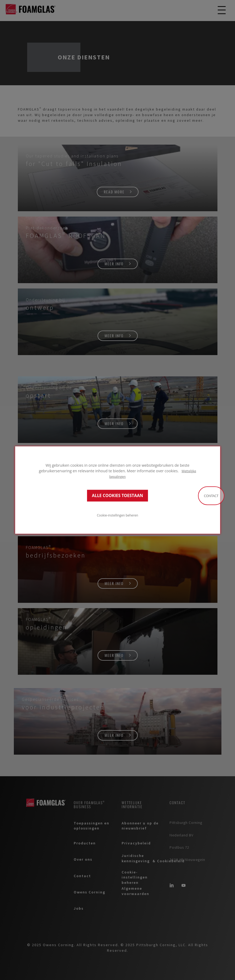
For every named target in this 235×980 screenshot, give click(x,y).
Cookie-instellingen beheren (117, 515)
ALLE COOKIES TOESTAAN (117, 496)
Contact (211, 496)
